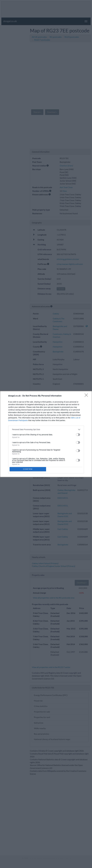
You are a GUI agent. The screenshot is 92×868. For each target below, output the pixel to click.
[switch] (78, 435)
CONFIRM (28, 469)
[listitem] (46, 430)
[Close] (87, 396)
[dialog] (46, 434)
